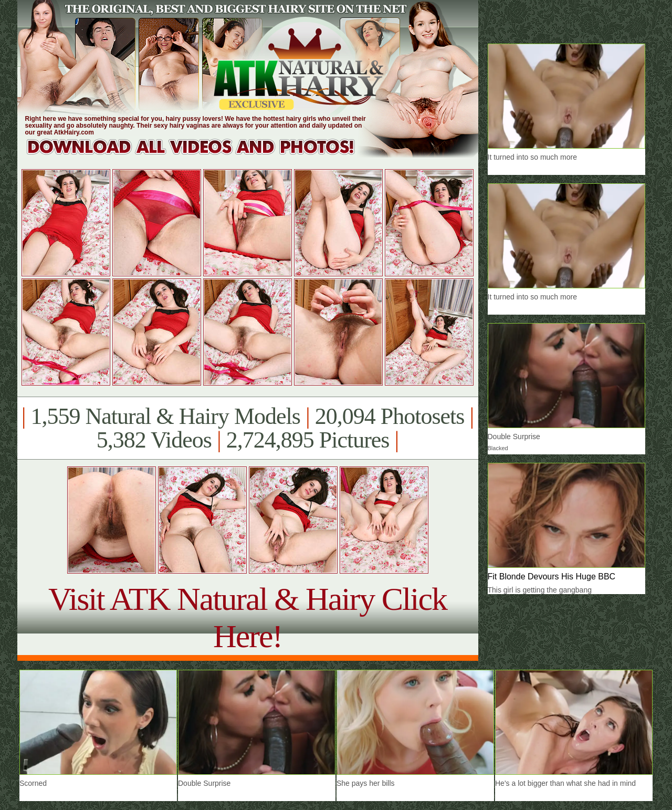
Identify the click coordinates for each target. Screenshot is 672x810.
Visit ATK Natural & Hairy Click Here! (248, 617)
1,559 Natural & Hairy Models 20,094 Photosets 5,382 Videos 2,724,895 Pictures (248, 428)
